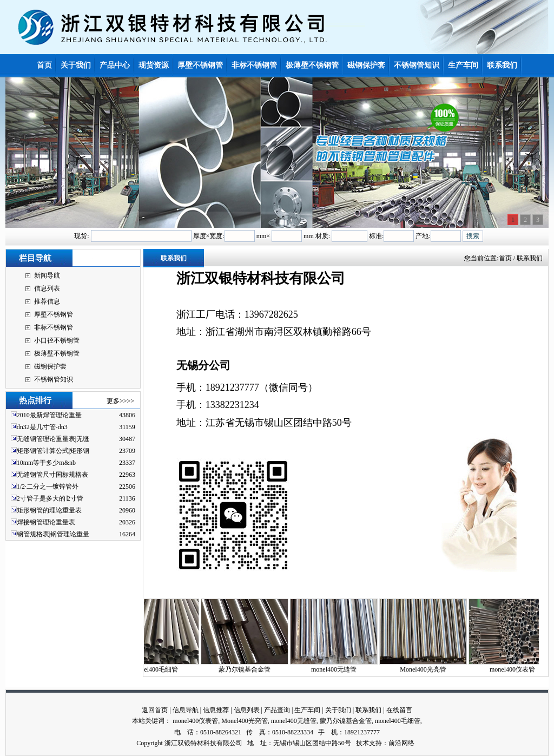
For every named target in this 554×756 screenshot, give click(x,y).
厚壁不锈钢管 (54, 314)
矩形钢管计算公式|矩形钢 (53, 451)
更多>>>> (120, 401)
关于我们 (338, 710)
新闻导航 (47, 275)
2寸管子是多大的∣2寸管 (50, 498)
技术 (362, 743)
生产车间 (307, 710)
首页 (505, 258)
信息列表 (47, 288)
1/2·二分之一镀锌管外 (48, 487)
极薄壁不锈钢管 (57, 353)
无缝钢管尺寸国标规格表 (52, 475)
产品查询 (277, 710)
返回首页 (155, 710)
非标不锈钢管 (54, 327)
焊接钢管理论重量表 (46, 522)
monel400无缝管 (338, 669)
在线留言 (399, 710)
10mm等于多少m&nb (46, 463)
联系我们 (368, 710)
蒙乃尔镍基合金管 (248, 669)
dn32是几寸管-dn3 (42, 427)
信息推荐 (216, 710)
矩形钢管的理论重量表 (49, 510)
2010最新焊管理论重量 (49, 415)
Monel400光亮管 (427, 669)
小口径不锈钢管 (57, 340)
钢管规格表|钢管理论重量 (53, 534)
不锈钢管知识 (54, 379)
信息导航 (186, 710)
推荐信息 (47, 301)
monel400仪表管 (516, 669)
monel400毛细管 (159, 669)
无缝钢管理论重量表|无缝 (53, 439)
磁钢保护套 (50, 366)
